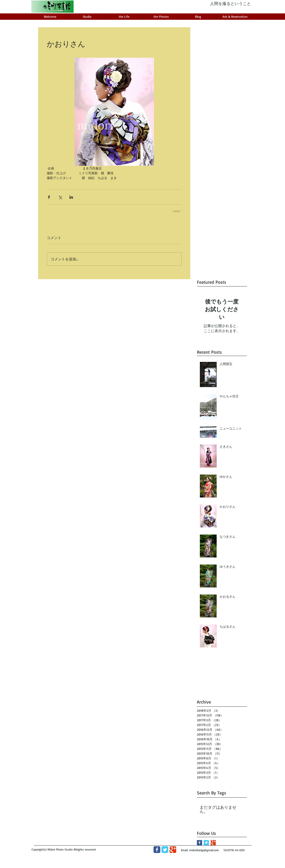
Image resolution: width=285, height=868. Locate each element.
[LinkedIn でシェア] (71, 197)
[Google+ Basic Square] (213, 843)
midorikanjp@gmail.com (204, 850)
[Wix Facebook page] (157, 850)
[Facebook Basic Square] (199, 843)
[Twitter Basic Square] (206, 843)
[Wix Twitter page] (165, 850)
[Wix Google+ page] (173, 850)
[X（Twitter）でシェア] (60, 197)
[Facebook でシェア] (49, 197)
